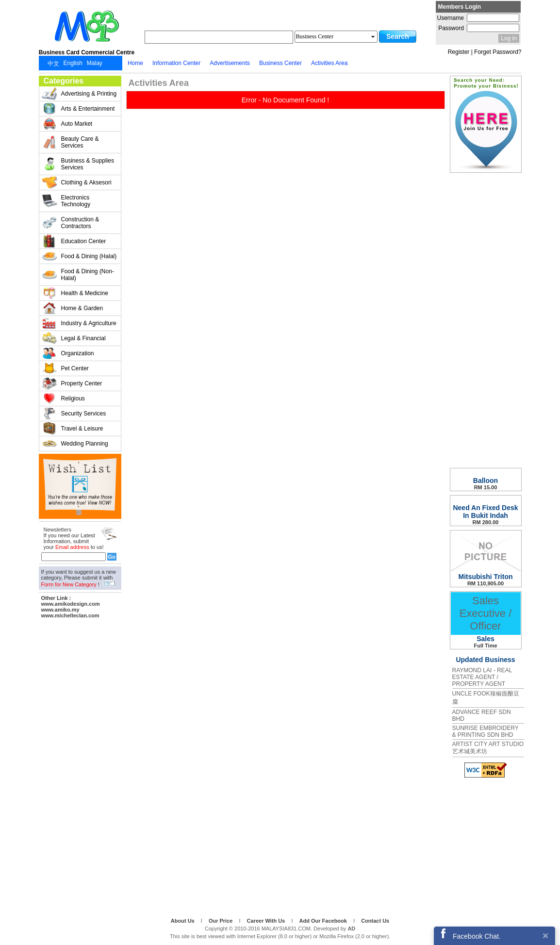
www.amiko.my (60, 610)
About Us (183, 921)
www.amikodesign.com (71, 604)
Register (459, 52)
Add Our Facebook (324, 921)
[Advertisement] (80, 766)
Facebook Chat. (477, 936)
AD (351, 928)
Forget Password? (498, 52)
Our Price (222, 921)
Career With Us (267, 921)
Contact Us (375, 921)
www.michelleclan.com (70, 615)
